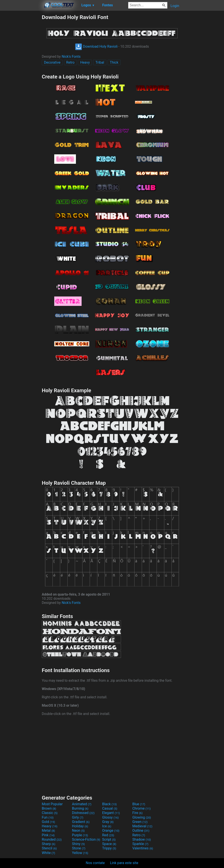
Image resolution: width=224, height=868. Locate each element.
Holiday (80, 826)
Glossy (110, 817)
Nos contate (95, 863)
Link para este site (124, 863)
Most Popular (52, 804)
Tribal (100, 62)
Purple (80, 835)
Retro (70, 62)
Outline (141, 831)
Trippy (109, 848)
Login (175, 6)
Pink (48, 835)
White (48, 853)
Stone (79, 848)
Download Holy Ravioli (96, 46)
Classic (50, 813)
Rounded (52, 839)
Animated (82, 804)
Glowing (142, 817)
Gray (108, 822)
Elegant (111, 813)
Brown (49, 808)
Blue (139, 804)
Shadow (142, 839)
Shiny (78, 844)
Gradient (81, 822)
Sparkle (140, 844)
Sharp (49, 844)
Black (109, 804)
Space (109, 844)
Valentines (143, 848)
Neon (78, 831)
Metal (48, 831)
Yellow (80, 853)
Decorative (52, 62)
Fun (48, 817)
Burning (80, 808)
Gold (48, 822)
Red (108, 835)
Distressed (83, 813)
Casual (110, 808)
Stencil (49, 848)
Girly (78, 817)
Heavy (85, 62)
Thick (114, 62)
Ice (107, 826)
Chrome (142, 808)
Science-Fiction (86, 839)
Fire (137, 813)
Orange (111, 831)
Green (140, 822)
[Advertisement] (21, 80)
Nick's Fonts (71, 57)
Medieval (142, 826)
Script (109, 839)
